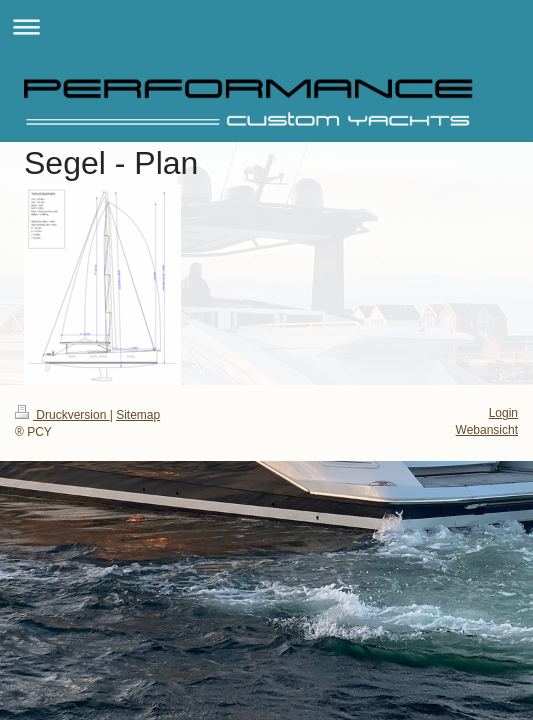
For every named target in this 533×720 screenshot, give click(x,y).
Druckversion (62, 415)
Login (503, 413)
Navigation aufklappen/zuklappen (266, 26)
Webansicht (487, 430)
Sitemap (138, 415)
